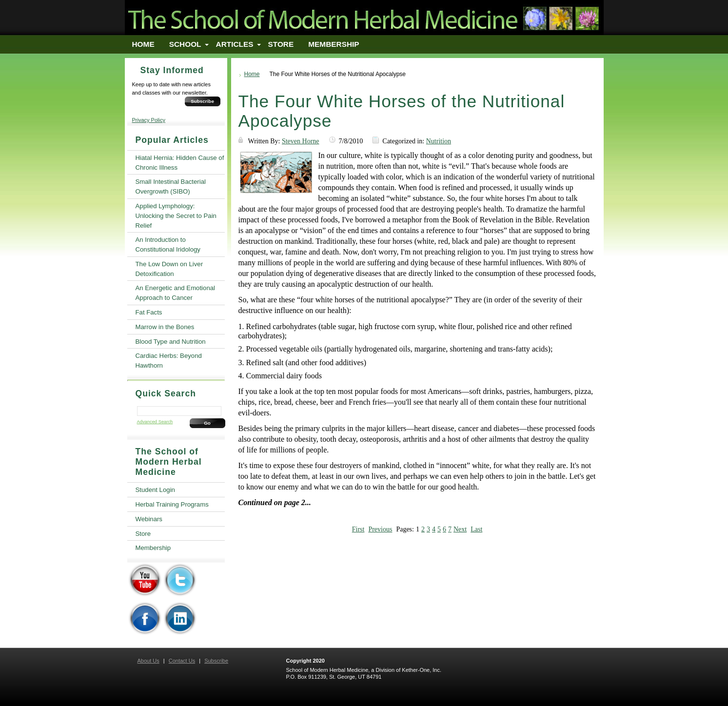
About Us (148, 661)
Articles (235, 44)
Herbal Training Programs (172, 504)
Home (143, 44)
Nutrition (439, 141)
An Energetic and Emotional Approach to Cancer (175, 293)
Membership (334, 44)
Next (460, 529)
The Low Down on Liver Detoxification (169, 269)
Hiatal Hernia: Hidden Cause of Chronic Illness (180, 163)
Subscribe (202, 101)
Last (476, 529)
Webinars (149, 519)
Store (281, 44)
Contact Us (182, 661)
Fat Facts (149, 312)
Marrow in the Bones (165, 327)
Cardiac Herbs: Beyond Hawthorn (169, 361)
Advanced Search (155, 422)
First (358, 529)
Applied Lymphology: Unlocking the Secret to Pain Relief (176, 216)
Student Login (155, 490)
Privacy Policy (149, 120)
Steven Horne (301, 141)
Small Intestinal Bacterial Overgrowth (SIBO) (171, 186)
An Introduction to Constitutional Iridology (168, 245)
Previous (380, 529)
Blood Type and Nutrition (171, 342)
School (185, 44)
